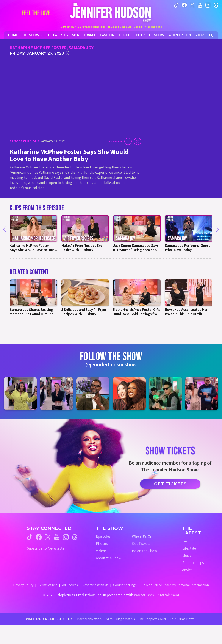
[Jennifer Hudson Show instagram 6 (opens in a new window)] (202, 394)
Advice (187, 570)
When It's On (142, 537)
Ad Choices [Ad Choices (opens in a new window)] (70, 585)
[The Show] (32, 35)
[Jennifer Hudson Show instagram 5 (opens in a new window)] (165, 394)
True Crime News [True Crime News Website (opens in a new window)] (182, 619)
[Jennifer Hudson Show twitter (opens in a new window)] (192, 5)
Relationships (193, 563)
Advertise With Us (95, 585)
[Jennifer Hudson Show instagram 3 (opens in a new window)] (93, 394)
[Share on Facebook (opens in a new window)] (128, 141)
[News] (57, 35)
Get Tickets (170, 484)
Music (187, 556)
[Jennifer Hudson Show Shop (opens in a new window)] (199, 35)
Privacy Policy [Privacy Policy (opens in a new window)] (23, 585)
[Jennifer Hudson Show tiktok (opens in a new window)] (176, 5)
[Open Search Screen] (211, 35)
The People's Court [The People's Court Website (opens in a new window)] (152, 619)
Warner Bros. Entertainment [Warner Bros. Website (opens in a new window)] (157, 595)
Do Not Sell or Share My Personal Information (175, 585)
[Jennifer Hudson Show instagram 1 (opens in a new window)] (20, 394)
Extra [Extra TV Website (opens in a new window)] (109, 619)
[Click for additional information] (68, 53)
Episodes (103, 537)
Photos (102, 544)
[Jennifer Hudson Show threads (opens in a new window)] (75, 537)
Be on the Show (145, 551)
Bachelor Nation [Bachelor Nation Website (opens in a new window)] (89, 619)
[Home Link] (111, 12)
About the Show (109, 558)
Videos (101, 551)
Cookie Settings (125, 585)
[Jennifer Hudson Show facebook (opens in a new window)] (184, 5)
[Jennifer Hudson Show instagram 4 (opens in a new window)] (129, 394)
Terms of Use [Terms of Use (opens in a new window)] (48, 585)
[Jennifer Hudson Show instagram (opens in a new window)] (208, 5)
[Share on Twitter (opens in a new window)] (138, 141)
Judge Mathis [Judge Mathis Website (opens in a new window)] (125, 619)
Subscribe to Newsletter (46, 548)
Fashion (188, 541)
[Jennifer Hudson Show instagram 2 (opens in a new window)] (56, 394)
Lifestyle (189, 548)
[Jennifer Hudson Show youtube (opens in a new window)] (200, 5)
